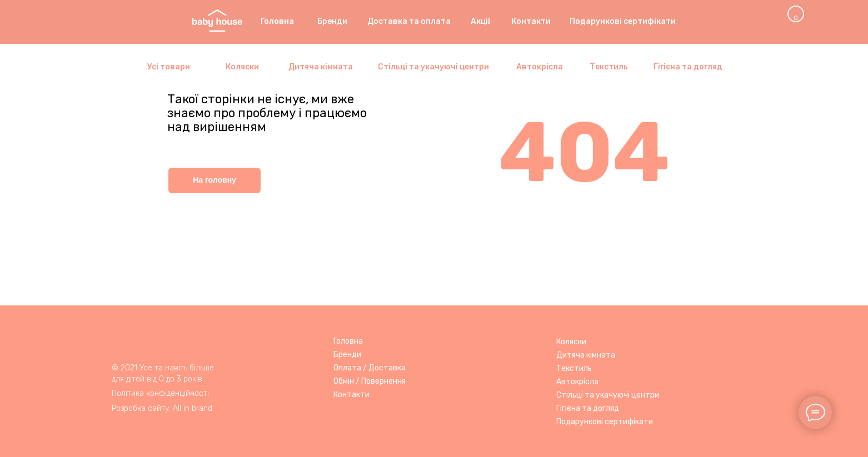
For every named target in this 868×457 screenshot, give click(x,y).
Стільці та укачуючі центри (608, 395)
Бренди (347, 355)
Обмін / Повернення (370, 381)
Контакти (351, 395)
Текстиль (574, 368)
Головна (348, 341)
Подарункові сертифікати (605, 422)
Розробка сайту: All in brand (162, 408)
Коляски (571, 342)
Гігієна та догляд (588, 408)
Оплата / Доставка (370, 368)
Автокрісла (577, 382)
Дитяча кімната (586, 355)
